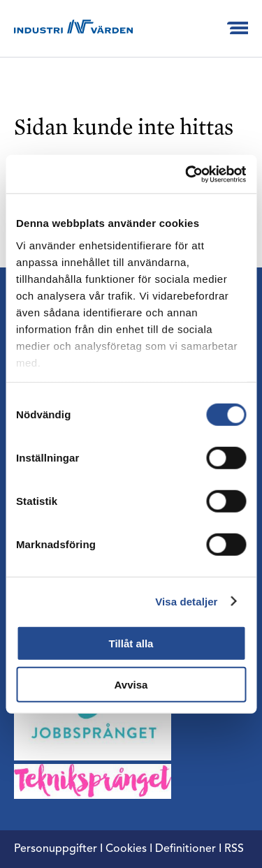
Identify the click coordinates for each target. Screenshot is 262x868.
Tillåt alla (131, 643)
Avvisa (131, 685)
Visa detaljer (186, 601)
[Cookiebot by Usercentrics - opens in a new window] (187, 174)
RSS (234, 849)
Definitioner (185, 849)
